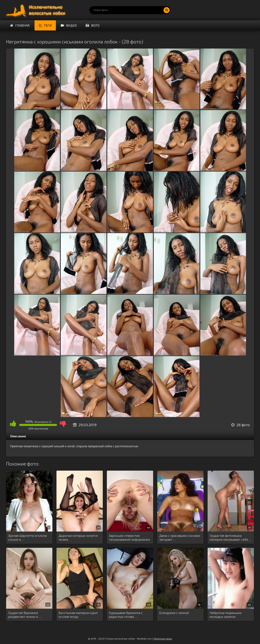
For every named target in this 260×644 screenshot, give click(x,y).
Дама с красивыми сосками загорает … (180, 537)
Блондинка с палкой (174, 613)
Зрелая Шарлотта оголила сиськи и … (27, 537)
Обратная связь (163, 639)
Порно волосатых (37, 10)
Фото (93, 25)
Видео (69, 25)
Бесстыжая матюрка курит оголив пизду (78, 615)
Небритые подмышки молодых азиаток (226, 615)
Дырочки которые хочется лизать (78, 537)
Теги (45, 25)
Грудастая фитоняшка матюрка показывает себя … (231, 537)
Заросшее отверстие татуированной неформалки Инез (129, 538)
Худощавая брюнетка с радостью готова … (126, 615)
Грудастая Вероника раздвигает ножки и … (25, 615)
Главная (20, 25)
